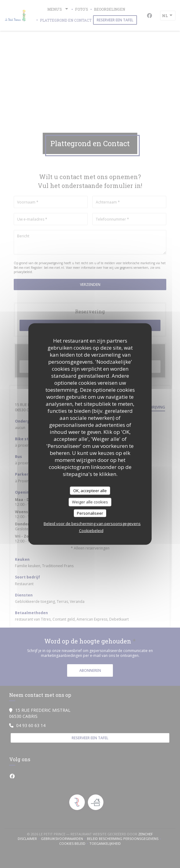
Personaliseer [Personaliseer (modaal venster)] (90, 513)
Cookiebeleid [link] (91, 531)
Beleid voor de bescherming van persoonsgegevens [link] (92, 524)
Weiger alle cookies (90, 502)
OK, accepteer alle (90, 490)
